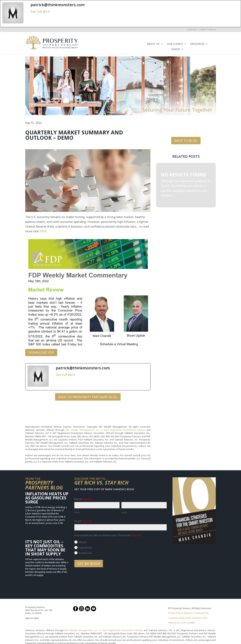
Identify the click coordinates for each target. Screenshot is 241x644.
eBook (82, 542)
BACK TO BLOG (186, 141)
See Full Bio (39, 11)
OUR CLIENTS (175, 44)
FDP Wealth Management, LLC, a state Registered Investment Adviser (105, 430)
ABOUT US (153, 44)
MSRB (192, 623)
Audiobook (85, 553)
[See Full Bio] (49, 12)
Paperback (85, 548)
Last (124, 512)
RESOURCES (197, 44)
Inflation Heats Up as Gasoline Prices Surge (47, 498)
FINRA (171, 623)
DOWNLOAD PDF (41, 352)
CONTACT (192, 29)
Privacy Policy (175, 613)
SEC (178, 623)
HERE (43, 231)
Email (83, 521)
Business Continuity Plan (196, 613)
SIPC (185, 623)
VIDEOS (176, 49)
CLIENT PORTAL (208, 29)
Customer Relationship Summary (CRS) (188, 618)
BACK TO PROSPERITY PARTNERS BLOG (88, 397)
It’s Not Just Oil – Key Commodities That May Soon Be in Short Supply (45, 548)
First (77, 512)
